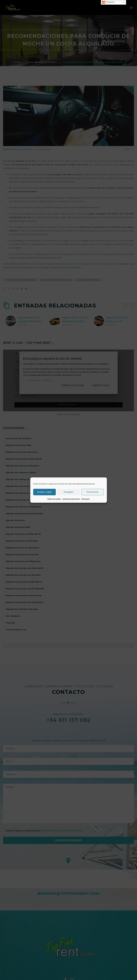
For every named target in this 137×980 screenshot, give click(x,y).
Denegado (68, 492)
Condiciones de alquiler (71, 499)
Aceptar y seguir (44, 492)
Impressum (85, 499)
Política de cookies (54, 499)
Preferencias (93, 492)
